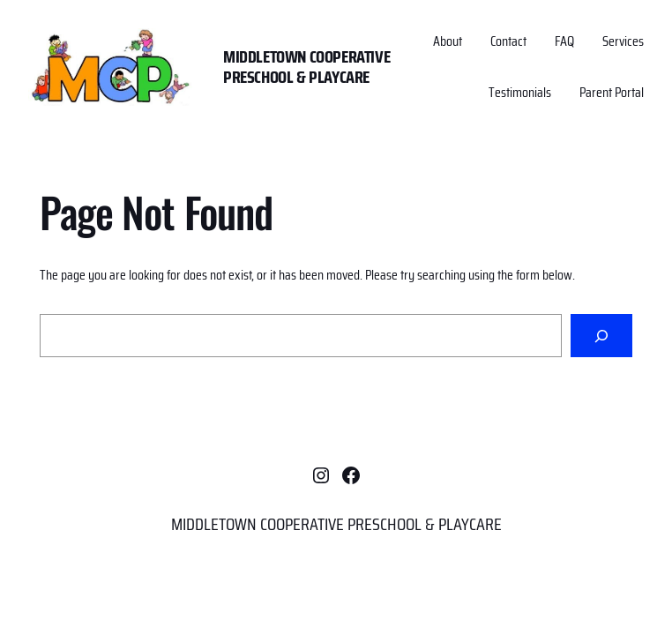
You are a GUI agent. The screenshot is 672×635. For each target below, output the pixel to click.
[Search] (601, 336)
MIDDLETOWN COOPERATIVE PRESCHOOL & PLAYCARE (306, 67)
